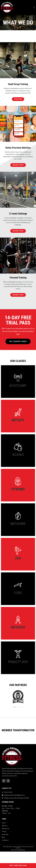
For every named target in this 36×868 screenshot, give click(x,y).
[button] (34, 7)
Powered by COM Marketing (18, 861)
